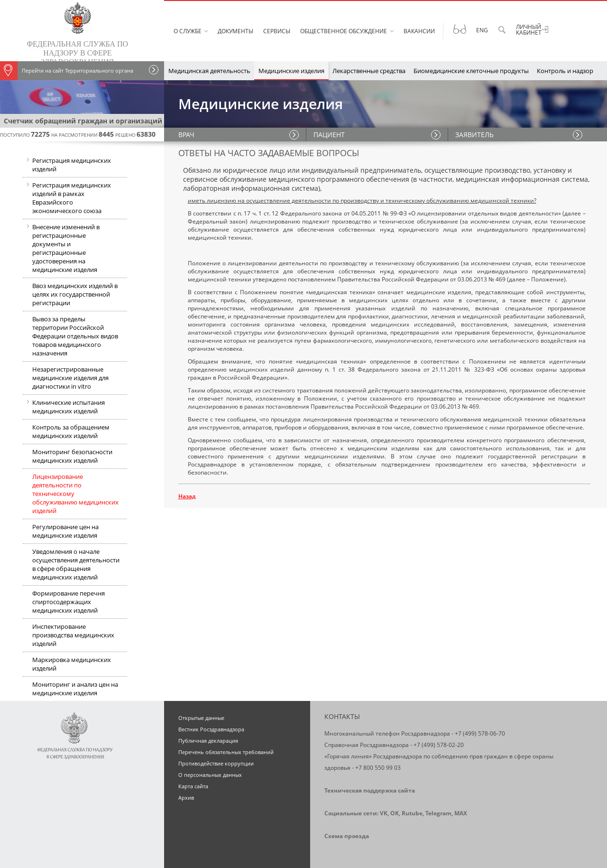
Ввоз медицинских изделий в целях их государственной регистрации (75, 294)
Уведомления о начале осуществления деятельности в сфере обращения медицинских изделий (76, 564)
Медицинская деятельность (209, 71)
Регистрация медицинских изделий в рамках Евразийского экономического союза (67, 199)
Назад (187, 496)
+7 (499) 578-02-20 (439, 745)
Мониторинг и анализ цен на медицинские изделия (75, 689)
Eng (482, 30)
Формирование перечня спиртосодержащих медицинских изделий (69, 602)
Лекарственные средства (369, 71)
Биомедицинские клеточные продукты (471, 71)
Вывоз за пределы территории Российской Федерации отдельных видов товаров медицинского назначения (75, 336)
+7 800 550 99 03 (378, 768)
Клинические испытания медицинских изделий (64, 408)
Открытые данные (201, 718)
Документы (235, 31)
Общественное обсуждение (344, 31)
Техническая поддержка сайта (370, 790)
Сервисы (277, 31)
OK (395, 813)
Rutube (412, 813)
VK (384, 813)
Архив (186, 798)
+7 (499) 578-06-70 (480, 733)
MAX (461, 813)
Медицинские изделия (291, 71)
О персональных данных (210, 775)
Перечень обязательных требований (226, 752)
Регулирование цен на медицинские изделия (65, 531)
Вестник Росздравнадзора (211, 729)
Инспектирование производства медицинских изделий (73, 635)
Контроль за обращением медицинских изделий (71, 431)
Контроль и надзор (565, 71)
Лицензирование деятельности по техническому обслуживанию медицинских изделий (75, 494)
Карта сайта (193, 786)
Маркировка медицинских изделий (72, 664)
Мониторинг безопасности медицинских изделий (72, 456)
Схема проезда (347, 836)
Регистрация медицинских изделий (67, 166)
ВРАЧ (186, 135)
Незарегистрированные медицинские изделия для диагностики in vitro (70, 378)
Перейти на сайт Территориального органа (67, 71)
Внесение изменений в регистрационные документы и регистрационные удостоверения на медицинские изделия (61, 247)
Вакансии (419, 31)
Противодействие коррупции (216, 763)
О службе (188, 31)
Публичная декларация (208, 741)
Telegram (438, 813)
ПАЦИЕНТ (329, 135)
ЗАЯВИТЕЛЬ (474, 135)
